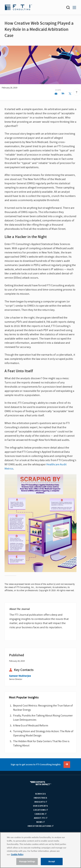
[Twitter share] (70, 94)
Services (40, 794)
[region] (40, 850)
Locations (41, 810)
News (40, 822)
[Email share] (56, 94)
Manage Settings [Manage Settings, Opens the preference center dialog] (27, 861)
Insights (41, 802)
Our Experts (40, 806)
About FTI (41, 818)
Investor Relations (40, 826)
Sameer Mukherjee (20, 676)
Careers (40, 814)
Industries (40, 798)
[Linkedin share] (63, 94)
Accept (52, 861)
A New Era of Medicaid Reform (31, 726)
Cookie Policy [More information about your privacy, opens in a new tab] (17, 854)
